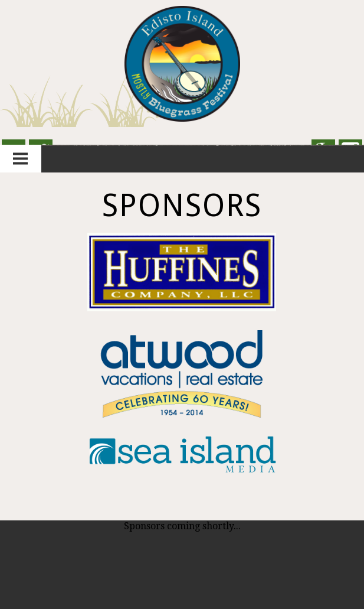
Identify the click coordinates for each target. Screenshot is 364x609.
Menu (21, 159)
